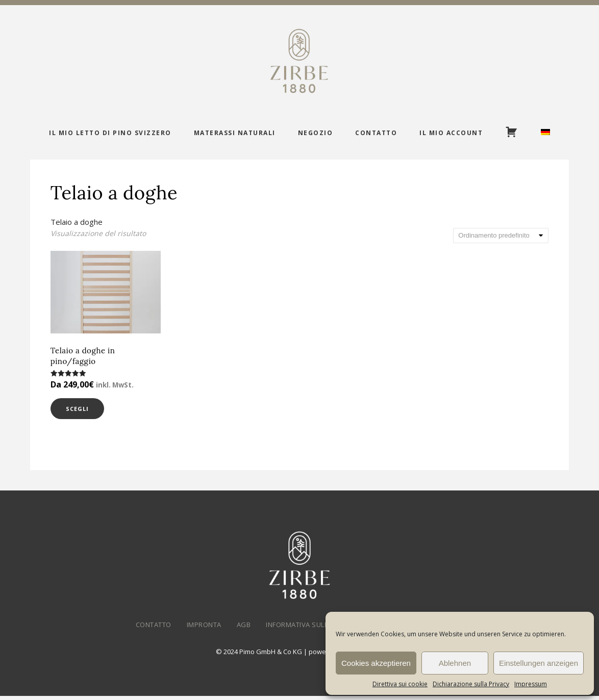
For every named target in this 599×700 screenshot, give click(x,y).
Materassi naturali (235, 133)
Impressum (531, 684)
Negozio (316, 133)
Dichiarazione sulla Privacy (471, 684)
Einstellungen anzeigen (539, 663)
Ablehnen (455, 663)
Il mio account (451, 133)
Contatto (376, 133)
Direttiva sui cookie (400, 684)
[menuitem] (545, 133)
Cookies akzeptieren (376, 663)
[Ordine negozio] (501, 236)
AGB (244, 629)
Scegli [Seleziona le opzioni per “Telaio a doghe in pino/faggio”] (83, 411)
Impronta (204, 629)
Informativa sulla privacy (314, 629)
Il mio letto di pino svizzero (110, 133)
